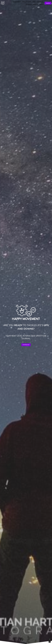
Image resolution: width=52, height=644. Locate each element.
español (48, 3)
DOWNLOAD (26, 345)
